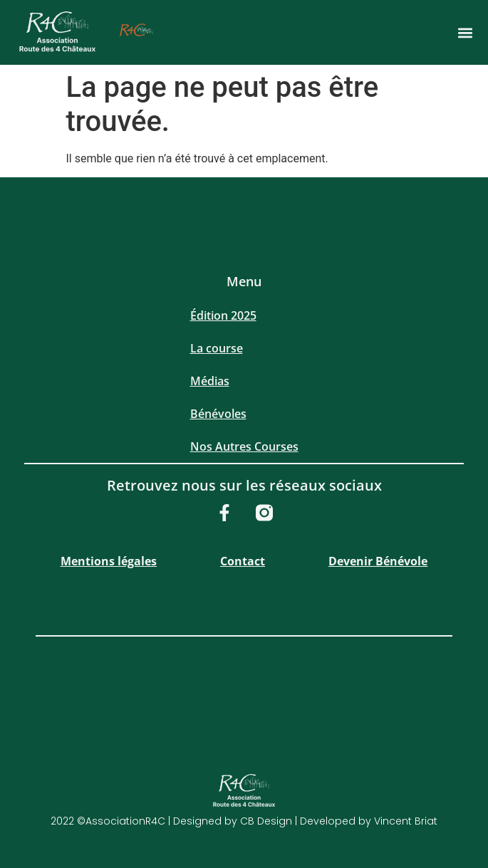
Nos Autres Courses (244, 446)
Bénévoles (218, 414)
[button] (465, 32)
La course (217, 348)
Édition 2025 (223, 315)
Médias (210, 381)
